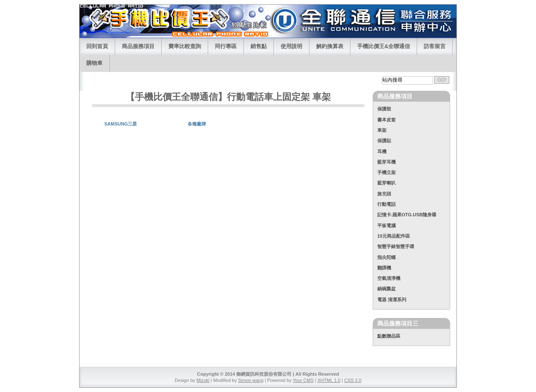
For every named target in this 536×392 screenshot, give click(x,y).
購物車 (94, 63)
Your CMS (303, 380)
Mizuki (203, 380)
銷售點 (259, 46)
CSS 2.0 (353, 380)
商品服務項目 (138, 46)
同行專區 (226, 46)
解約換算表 (330, 46)
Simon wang (251, 380)
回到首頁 (97, 46)
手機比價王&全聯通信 (384, 46)
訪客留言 (435, 46)
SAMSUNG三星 (121, 124)
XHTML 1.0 (329, 380)
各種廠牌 (197, 124)
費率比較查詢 (185, 46)
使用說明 (291, 46)
